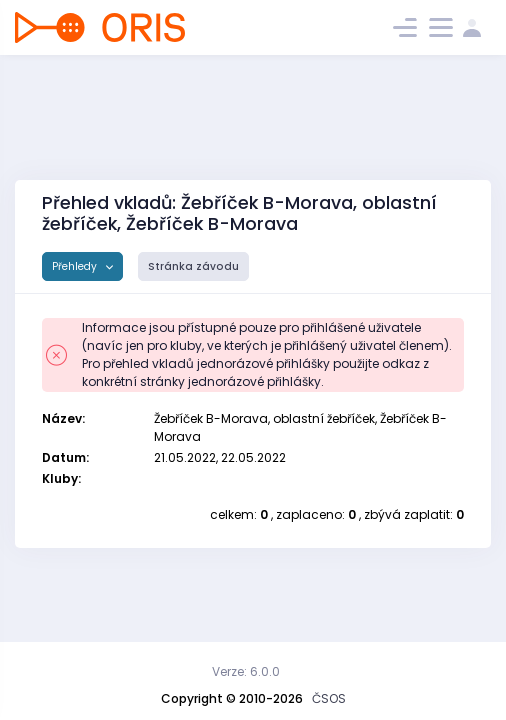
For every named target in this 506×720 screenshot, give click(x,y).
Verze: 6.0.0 (246, 671)
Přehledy (76, 266)
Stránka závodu (193, 266)
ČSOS (329, 698)
